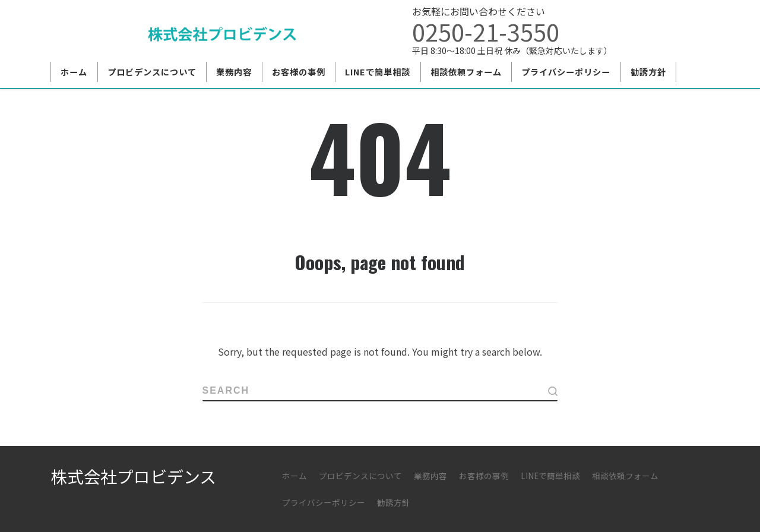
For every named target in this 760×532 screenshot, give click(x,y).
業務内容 (430, 476)
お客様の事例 (484, 476)
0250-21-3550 (486, 31)
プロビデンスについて (360, 476)
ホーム (294, 476)
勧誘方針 (394, 502)
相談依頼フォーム (625, 476)
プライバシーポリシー (324, 502)
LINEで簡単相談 (550, 476)
